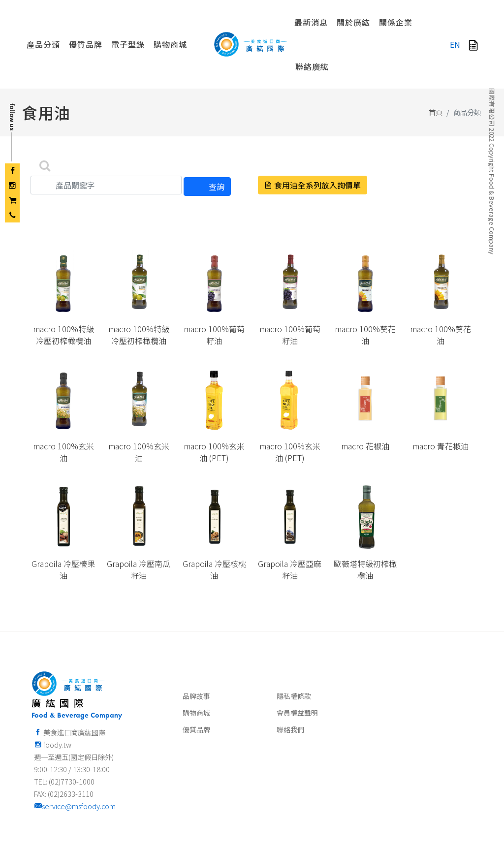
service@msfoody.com (75, 752)
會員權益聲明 (297, 659)
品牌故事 (196, 642)
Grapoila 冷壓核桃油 (214, 516)
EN (455, 44)
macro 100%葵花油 (365, 281)
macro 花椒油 (365, 392)
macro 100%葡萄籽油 (214, 281)
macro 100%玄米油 (63, 398)
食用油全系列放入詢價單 (313, 131)
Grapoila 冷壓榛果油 (63, 516)
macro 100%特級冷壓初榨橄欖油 (63, 281)
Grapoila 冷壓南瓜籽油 (139, 516)
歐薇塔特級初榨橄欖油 (365, 516)
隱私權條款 (294, 642)
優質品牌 (196, 676)
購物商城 (196, 659)
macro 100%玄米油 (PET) (214, 398)
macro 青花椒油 (441, 392)
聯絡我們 (290, 676)
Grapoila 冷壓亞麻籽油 (290, 516)
